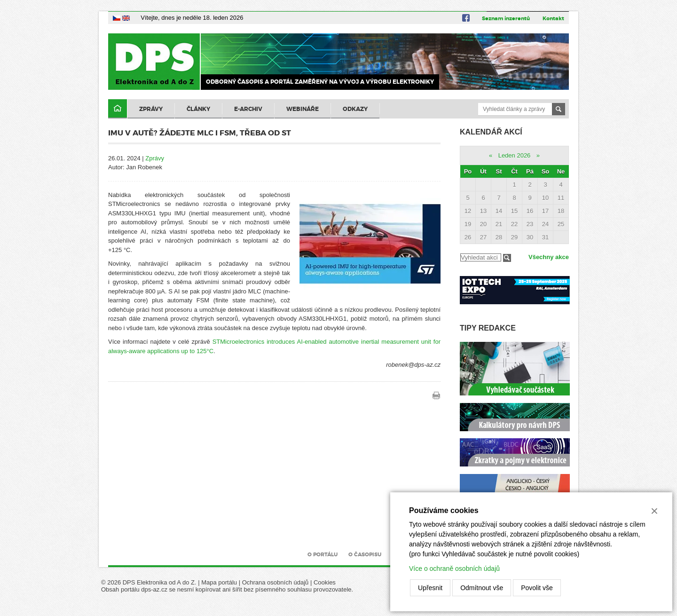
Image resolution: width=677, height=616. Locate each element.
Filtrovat (507, 258)
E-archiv (248, 109)
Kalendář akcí (491, 132)
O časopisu (365, 554)
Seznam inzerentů (506, 18)
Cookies (325, 582)
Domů (118, 109)
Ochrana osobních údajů (276, 582)
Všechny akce (549, 257)
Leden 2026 (515, 155)
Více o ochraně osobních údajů (454, 569)
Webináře (303, 109)
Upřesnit (430, 588)
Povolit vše (537, 588)
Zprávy (151, 109)
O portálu (323, 554)
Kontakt (553, 18)
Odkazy (355, 109)
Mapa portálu (219, 582)
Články (198, 109)
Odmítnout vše (482, 588)
